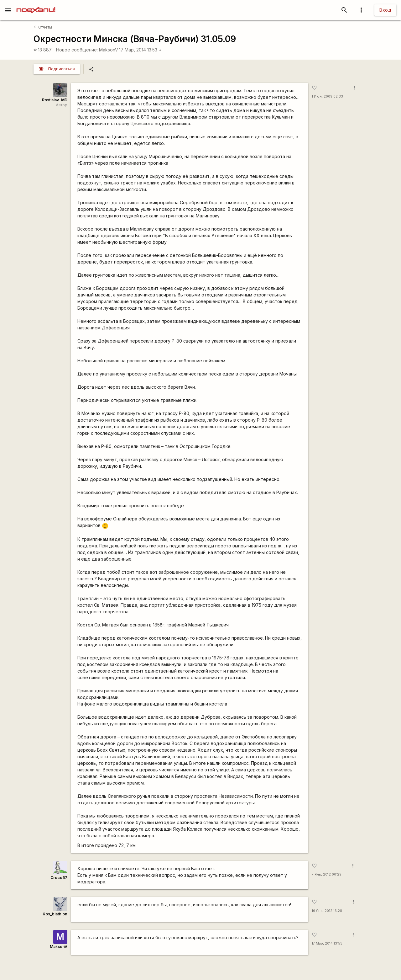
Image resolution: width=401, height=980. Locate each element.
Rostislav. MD (55, 100)
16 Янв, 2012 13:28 (327, 911)
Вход (385, 10)
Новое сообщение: (77, 50)
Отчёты (43, 27)
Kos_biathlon (55, 914)
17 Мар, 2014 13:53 (141, 50)
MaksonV (109, 50)
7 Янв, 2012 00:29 (327, 874)
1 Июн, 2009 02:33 (327, 96)
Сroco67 (59, 878)
